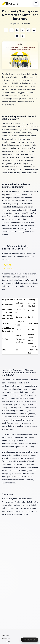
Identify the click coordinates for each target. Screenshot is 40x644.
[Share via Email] (17, 36)
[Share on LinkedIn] (17, 30)
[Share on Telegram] (28, 30)
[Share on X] (12, 30)
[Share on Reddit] (34, 30)
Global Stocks (6, 638)
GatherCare (9, 269)
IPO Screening (6, 641)
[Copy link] (23, 36)
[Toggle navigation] (36, 3)
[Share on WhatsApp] (23, 30)
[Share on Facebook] (6, 30)
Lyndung (8, 265)
